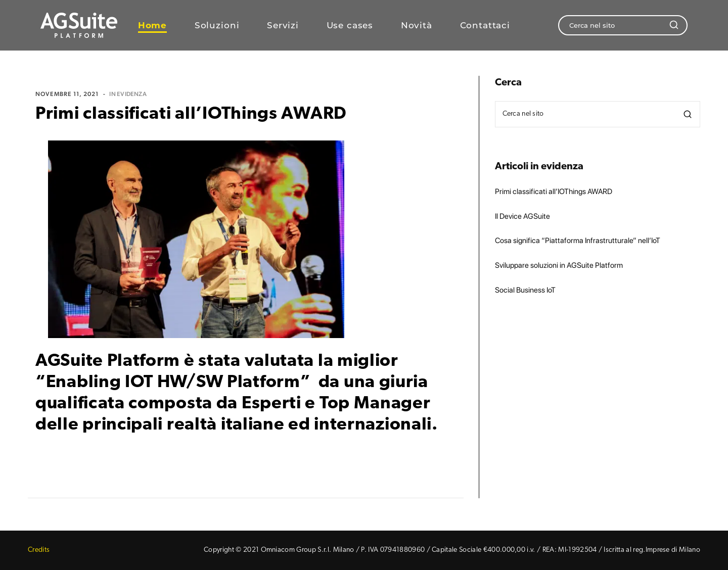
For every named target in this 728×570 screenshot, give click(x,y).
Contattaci (485, 26)
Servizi (283, 26)
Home (152, 26)
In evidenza (128, 94)
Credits (39, 550)
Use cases (350, 26)
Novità (417, 26)
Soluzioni (217, 26)
